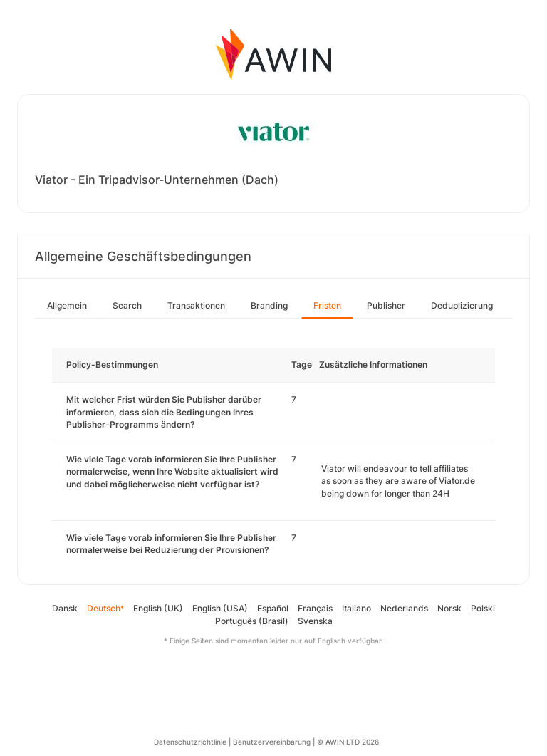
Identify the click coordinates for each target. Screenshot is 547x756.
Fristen (327, 305)
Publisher (386, 305)
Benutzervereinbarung (272, 742)
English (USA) (220, 608)
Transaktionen (196, 305)
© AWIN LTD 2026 (348, 742)
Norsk (449, 608)
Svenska (315, 621)
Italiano (356, 608)
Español (273, 608)
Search (127, 305)
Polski (483, 608)
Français (315, 608)
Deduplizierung (462, 305)
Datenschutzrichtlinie (190, 742)
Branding (269, 305)
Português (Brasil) (252, 621)
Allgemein (67, 305)
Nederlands (404, 608)
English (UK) (158, 608)
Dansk (65, 608)
